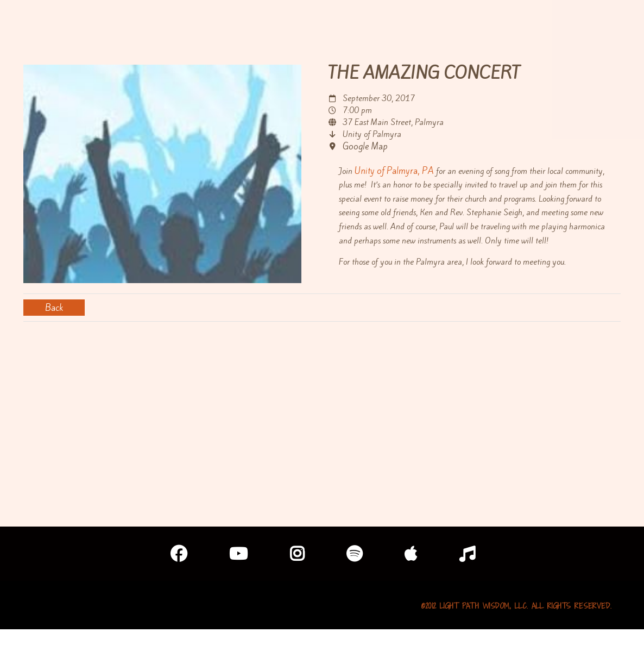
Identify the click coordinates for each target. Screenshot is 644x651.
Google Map (365, 146)
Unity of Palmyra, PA (394, 171)
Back (54, 308)
